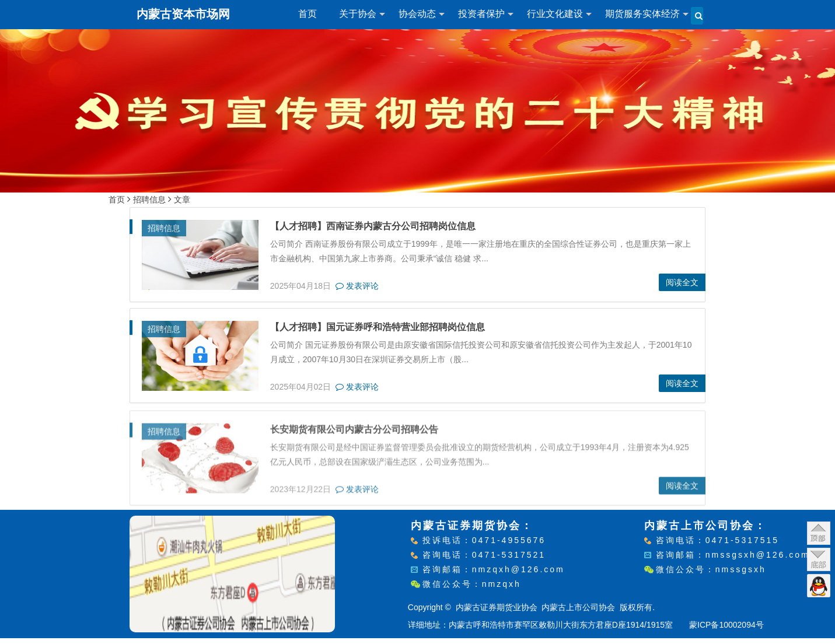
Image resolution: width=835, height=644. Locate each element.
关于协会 (358, 14)
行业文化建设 (555, 14)
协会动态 (417, 14)
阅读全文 (682, 282)
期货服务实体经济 (642, 14)
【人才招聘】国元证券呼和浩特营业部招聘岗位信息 (378, 327)
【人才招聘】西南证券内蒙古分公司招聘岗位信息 (373, 226)
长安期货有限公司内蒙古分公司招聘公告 (354, 430)
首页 (308, 14)
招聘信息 (149, 199)
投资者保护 (481, 14)
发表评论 (357, 286)
